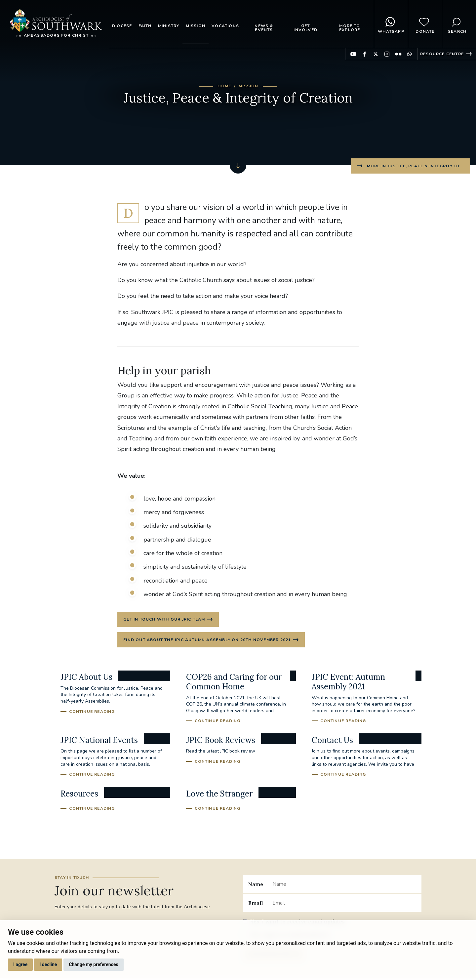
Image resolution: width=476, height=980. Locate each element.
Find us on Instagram (387, 54)
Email (256, 904)
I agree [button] (20, 964)
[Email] (344, 904)
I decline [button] (48, 964)
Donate (425, 24)
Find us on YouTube (353, 54)
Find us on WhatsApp (409, 54)
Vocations (225, 26)
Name (256, 885)
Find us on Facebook (364, 54)
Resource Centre (442, 54)
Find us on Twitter (376, 54)
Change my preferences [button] (93, 964)
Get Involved (305, 28)
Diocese (122, 26)
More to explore (350, 28)
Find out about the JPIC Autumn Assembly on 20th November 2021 (207, 641)
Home (224, 86)
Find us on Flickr (398, 54)
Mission (196, 26)
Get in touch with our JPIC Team (164, 620)
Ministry (169, 26)
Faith (145, 26)
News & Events (264, 28)
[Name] (344, 885)
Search (457, 24)
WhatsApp (391, 24)
